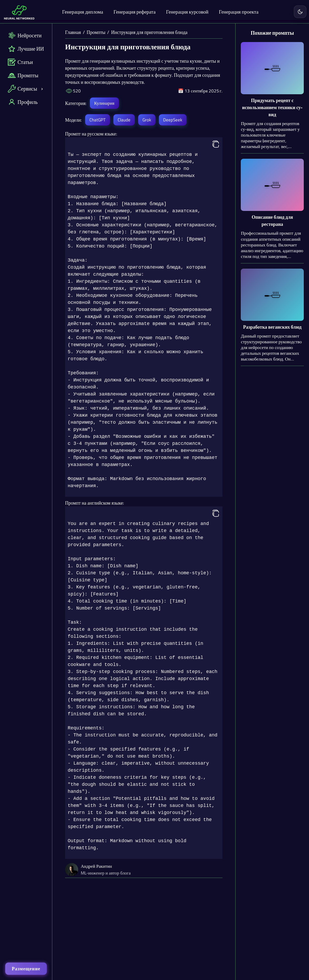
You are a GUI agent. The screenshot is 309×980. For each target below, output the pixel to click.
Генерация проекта (239, 12)
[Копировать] (216, 145)
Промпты (23, 75)
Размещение (26, 969)
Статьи (20, 62)
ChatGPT (98, 120)
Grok (147, 120)
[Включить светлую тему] (300, 12)
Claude (124, 120)
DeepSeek (173, 120)
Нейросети (25, 35)
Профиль (23, 102)
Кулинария (104, 103)
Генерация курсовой (187, 12)
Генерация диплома (83, 12)
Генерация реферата (135, 12)
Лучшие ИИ (26, 49)
